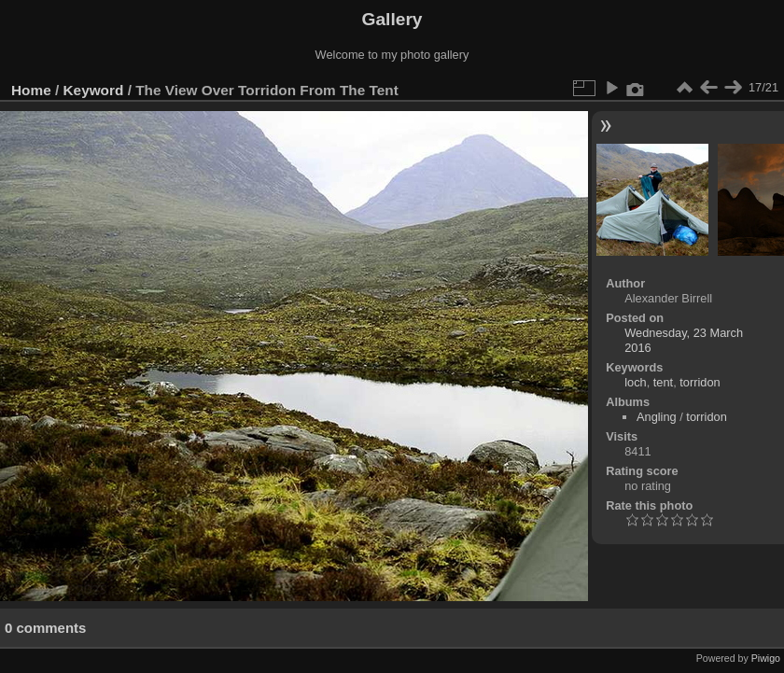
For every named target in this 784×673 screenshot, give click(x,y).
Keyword (94, 90)
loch (635, 382)
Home (31, 90)
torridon (700, 382)
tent (663, 382)
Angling (657, 417)
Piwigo (766, 658)
